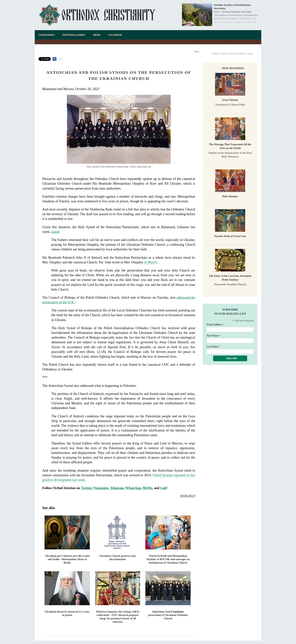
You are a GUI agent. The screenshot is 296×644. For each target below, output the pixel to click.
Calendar (115, 35)
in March (150, 262)
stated (55, 232)
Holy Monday (230, 196)
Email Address (216, 325)
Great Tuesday (230, 100)
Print (197, 52)
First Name (214, 336)
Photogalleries (74, 35)
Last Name (214, 347)
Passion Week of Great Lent (230, 236)
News (97, 35)
